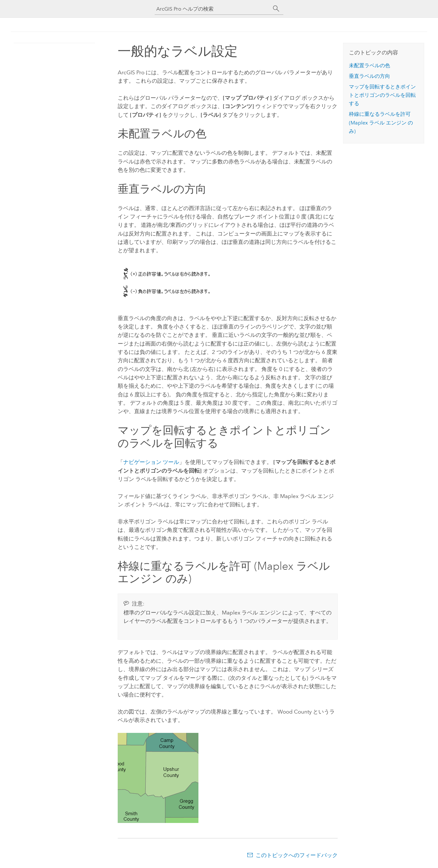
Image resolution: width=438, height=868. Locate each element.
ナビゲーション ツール (151, 462)
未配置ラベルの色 (370, 65)
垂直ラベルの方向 (370, 76)
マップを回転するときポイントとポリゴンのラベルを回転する (382, 95)
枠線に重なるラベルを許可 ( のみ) (381, 123)
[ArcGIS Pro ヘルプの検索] (213, 9)
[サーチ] (276, 9)
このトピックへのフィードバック (297, 855)
